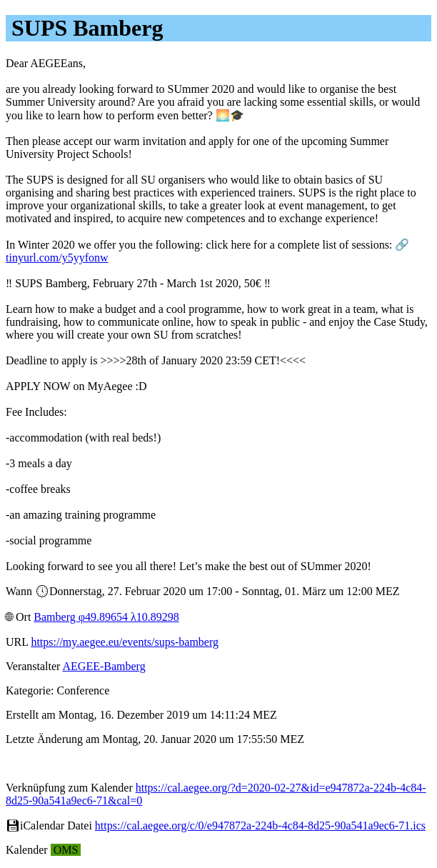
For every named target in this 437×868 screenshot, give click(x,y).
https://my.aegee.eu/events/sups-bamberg (125, 642)
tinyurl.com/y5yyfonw (57, 258)
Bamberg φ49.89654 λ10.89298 (106, 617)
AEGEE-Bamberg (104, 666)
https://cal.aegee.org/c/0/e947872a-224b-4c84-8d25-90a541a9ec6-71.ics (260, 825)
